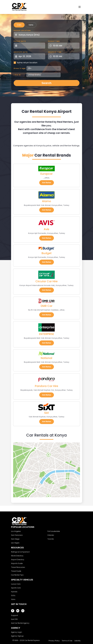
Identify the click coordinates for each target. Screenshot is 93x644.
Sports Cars (16, 588)
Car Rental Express (32, 640)
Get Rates (47, 183)
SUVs (13, 595)
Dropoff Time (55, 52)
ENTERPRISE (47, 334)
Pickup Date (20, 41)
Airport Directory (18, 560)
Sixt (47, 413)
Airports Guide (17, 563)
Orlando (51, 535)
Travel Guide (16, 571)
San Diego (15, 539)
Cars (19, 25)
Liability (77, 641)
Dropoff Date (21, 52)
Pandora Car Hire (47, 386)
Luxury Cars (16, 584)
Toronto (51, 539)
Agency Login (17, 632)
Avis (47, 229)
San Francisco (17, 535)
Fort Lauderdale (54, 531)
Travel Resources (18, 567)
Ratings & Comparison (20, 552)
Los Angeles (16, 531)
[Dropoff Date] (31, 56)
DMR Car (47, 306)
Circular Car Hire (47, 281)
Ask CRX (14, 619)
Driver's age (20, 68)
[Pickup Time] (65, 46)
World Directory (17, 556)
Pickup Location (22, 30)
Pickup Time (54, 41)
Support (14, 615)
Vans (31, 25)
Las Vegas (15, 543)
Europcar (47, 174)
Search (47, 83)
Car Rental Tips (17, 575)
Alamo (47, 201)
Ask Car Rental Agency (20, 623)
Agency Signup (17, 636)
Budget (47, 253)
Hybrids (14, 592)
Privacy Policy (54, 641)
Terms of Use (67, 641)
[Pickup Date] (31, 46)
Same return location (27, 63)
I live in (17, 75)
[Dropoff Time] (65, 56)
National (47, 358)
